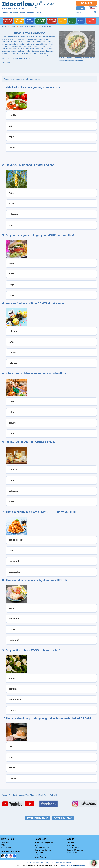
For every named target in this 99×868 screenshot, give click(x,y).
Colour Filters (40, 852)
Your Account (6, 847)
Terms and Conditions (75, 850)
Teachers (30, 13)
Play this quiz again (63, 818)
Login (80, 8)
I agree (63, 865)
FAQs (3, 845)
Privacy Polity (72, 852)
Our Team (71, 843)
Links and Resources (42, 848)
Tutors (22, 13)
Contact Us (5, 843)
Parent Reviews (73, 848)
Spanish (12, 26)
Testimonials (72, 845)
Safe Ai (39, 13)
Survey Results (40, 857)
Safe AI (37, 855)
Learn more (81, 865)
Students (14, 13)
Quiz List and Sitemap (43, 850)
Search (95, 12)
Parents (5, 13)
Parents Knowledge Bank (44, 843)
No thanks (71, 865)
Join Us (86, 3)
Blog (36, 845)
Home (4, 26)
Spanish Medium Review (27, 26)
